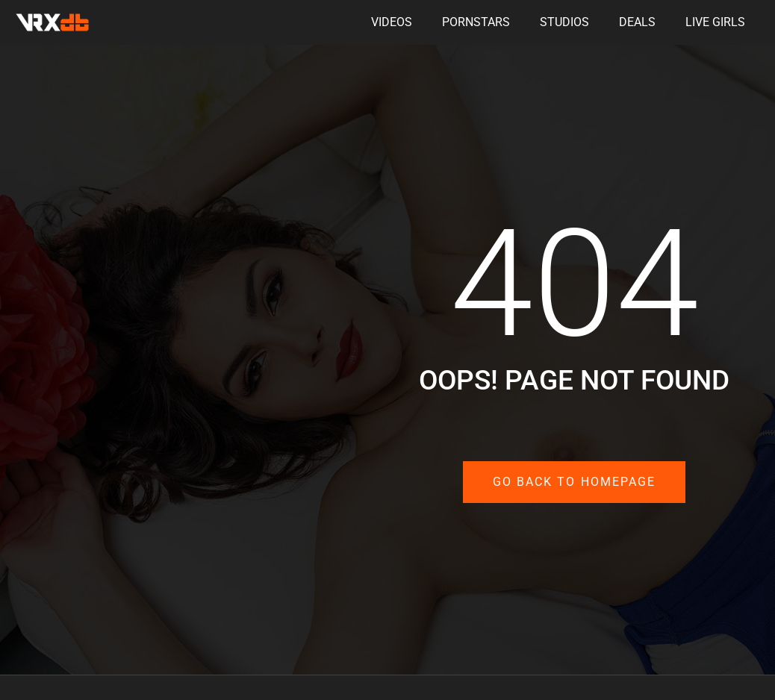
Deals (637, 22)
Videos (392, 22)
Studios (564, 22)
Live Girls (715, 22)
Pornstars (476, 22)
